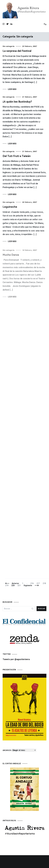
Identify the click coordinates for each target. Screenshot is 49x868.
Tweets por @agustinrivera (16, 659)
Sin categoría (8, 46)
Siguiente (28, 585)
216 (33, 583)
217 (39, 583)
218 (45, 583)
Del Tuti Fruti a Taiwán (17, 156)
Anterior (15, 583)
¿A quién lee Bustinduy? (17, 102)
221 (20, 585)
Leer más (12, 89)
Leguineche (10, 208)
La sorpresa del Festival (17, 51)
